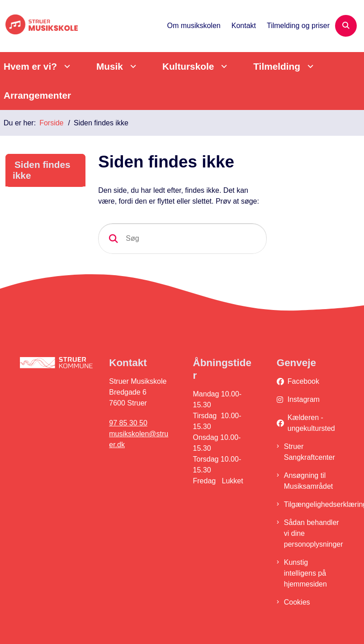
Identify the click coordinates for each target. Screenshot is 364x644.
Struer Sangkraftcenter (310, 452)
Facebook (303, 381)
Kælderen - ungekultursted (311, 423)
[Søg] (182, 239)
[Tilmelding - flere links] (309, 66)
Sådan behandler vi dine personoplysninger (314, 533)
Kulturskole (188, 66)
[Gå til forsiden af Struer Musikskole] (39, 26)
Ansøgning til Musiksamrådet (308, 481)
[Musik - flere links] (132, 66)
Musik (110, 66)
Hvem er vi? (30, 66)
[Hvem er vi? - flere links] (66, 66)
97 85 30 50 (128, 423)
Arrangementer (37, 95)
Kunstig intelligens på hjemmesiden (305, 573)
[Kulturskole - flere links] (223, 66)
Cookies (297, 602)
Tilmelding (277, 66)
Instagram (304, 399)
